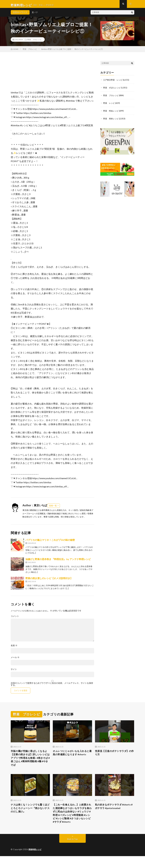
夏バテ (35, 15)
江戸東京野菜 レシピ (114, 82)
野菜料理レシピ (36, 861)
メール (15, 660)
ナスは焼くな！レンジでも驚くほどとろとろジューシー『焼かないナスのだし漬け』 (30, 814)
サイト (14, 672)
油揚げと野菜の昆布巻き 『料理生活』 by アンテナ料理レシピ (58, 561)
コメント (15, 618)
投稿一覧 (53, 508)
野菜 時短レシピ (111, 113)
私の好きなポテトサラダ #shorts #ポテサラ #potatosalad (110, 814)
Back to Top (73, 851)
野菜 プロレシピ (34, 42)
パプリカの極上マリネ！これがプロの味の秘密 (50, 542)
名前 (14, 648)
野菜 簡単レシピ (111, 120)
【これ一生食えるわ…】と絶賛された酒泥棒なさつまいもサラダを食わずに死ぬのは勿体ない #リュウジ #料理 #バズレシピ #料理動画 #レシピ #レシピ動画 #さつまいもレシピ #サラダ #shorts (72, 822)
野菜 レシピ (109, 105)
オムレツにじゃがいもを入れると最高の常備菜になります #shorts (72, 758)
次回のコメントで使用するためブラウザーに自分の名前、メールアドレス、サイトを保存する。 (52, 686)
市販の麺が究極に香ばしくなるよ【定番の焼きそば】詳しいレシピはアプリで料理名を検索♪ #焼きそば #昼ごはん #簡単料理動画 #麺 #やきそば (30, 762)
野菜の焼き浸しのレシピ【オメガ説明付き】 (49, 581)
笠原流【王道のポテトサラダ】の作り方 (114, 756)
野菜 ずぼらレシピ (112, 90)
